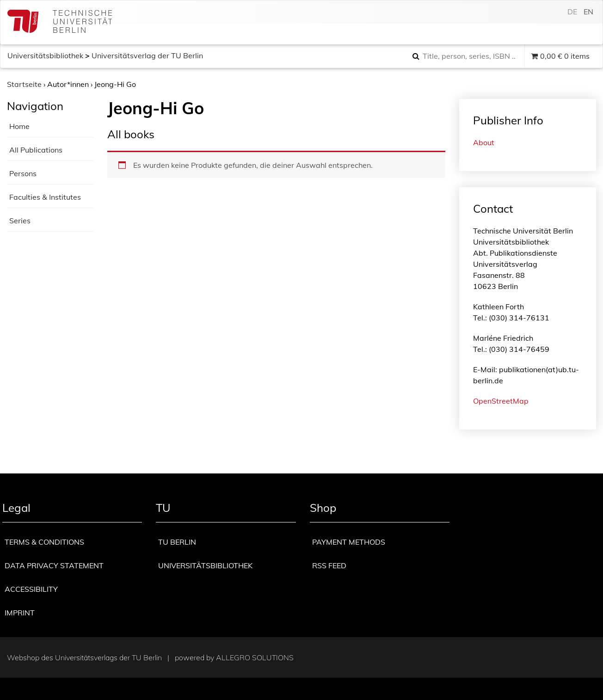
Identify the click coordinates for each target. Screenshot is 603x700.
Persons (23, 173)
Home (19, 126)
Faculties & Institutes (45, 197)
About (484, 142)
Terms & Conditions (44, 542)
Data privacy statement (54, 565)
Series (20, 221)
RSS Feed (329, 565)
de (572, 12)
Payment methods (349, 542)
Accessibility (31, 589)
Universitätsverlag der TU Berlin (147, 55)
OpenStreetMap (501, 401)
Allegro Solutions (255, 657)
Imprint (20, 613)
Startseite (24, 84)
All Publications (36, 150)
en (588, 12)
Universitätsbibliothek (45, 55)
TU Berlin (177, 542)
